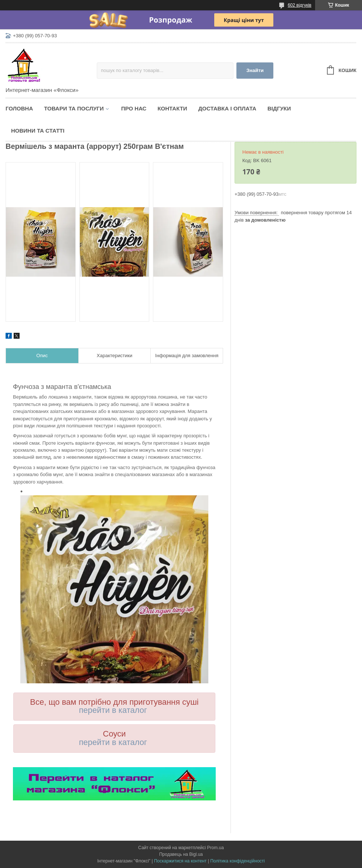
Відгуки (279, 108)
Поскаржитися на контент (180, 861)
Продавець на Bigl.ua (181, 854)
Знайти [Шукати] (255, 70)
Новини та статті (38, 131)
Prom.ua (216, 848)
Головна (19, 108)
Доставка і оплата (227, 108)
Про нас (134, 108)
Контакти (172, 108)
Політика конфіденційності (238, 861)
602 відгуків (300, 5)
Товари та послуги (74, 108)
